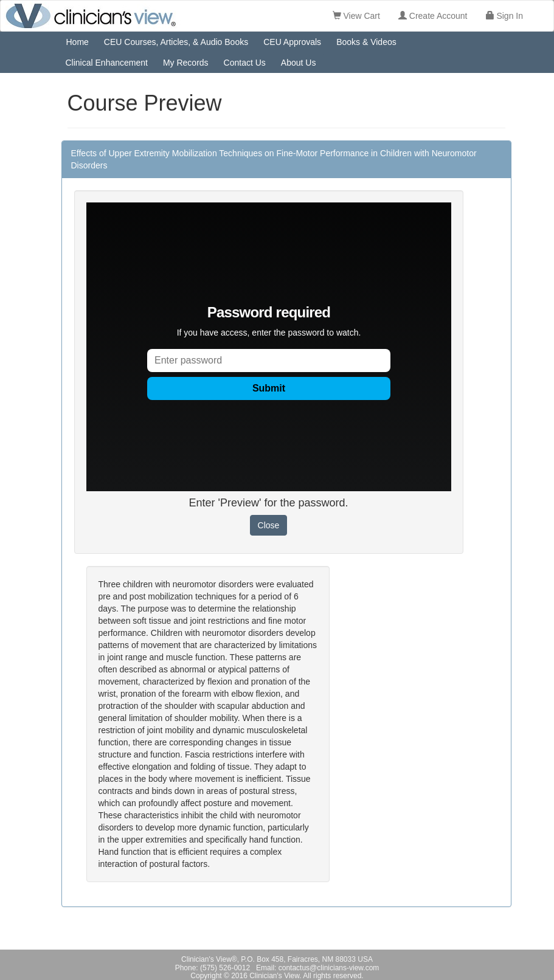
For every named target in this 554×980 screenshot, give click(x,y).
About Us (299, 63)
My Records (186, 63)
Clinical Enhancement (107, 63)
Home (78, 42)
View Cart (356, 16)
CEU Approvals (292, 42)
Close (269, 525)
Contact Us (245, 63)
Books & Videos (366, 42)
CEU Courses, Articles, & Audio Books (176, 42)
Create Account (433, 16)
